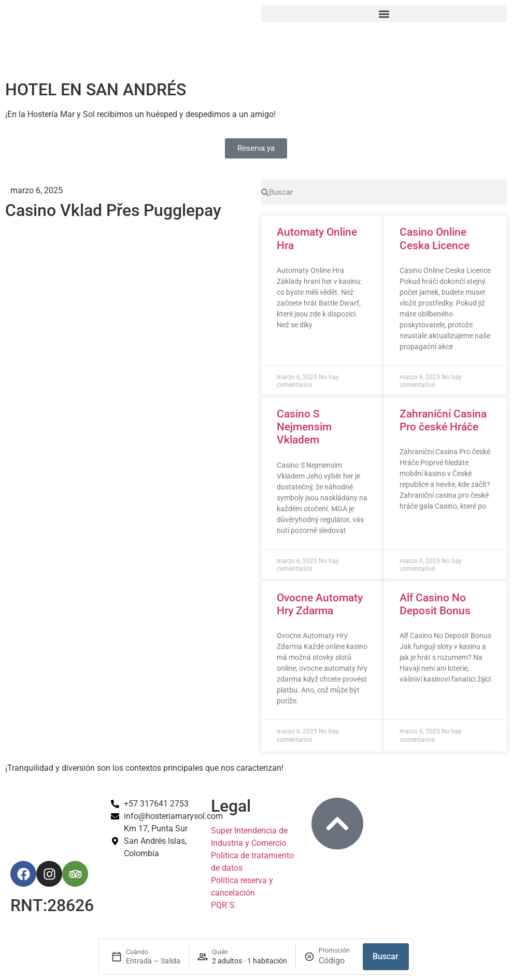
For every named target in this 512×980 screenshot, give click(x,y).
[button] (384, 14)
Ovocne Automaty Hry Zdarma (320, 604)
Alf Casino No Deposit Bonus (435, 604)
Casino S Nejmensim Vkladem (304, 427)
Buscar (386, 956)
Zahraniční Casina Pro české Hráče (443, 420)
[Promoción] (337, 961)
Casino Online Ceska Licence (435, 239)
